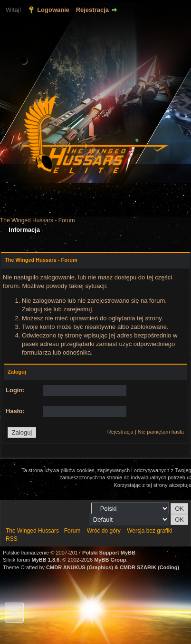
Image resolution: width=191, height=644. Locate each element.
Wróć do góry (104, 531)
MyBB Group (110, 560)
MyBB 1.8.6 (46, 560)
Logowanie (53, 10)
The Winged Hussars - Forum (37, 220)
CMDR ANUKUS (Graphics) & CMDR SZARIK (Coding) (113, 567)
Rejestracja (92, 10)
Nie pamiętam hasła (161, 432)
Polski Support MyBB (109, 553)
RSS (12, 539)
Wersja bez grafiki (149, 531)
